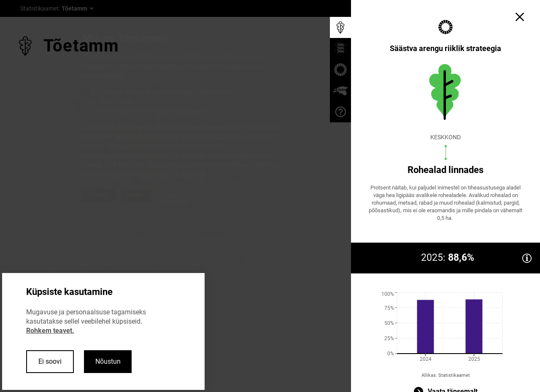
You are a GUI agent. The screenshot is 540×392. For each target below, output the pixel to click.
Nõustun (108, 361)
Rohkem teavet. (50, 331)
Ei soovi (50, 361)
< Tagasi (99, 195)
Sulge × (172, 195)
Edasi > (136, 195)
